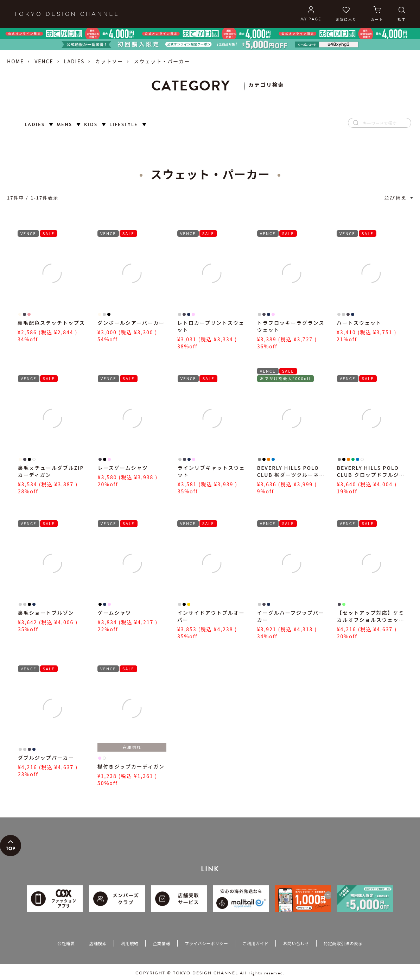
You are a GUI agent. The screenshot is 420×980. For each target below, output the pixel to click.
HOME (15, 61)
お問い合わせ (296, 943)
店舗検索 (98, 943)
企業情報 (161, 943)
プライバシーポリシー (206, 943)
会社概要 (66, 943)
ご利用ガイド (255, 943)
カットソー (109, 61)
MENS (64, 125)
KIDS (91, 125)
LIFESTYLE (124, 125)
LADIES (74, 61)
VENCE (44, 61)
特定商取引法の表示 (343, 943)
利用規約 (130, 943)
